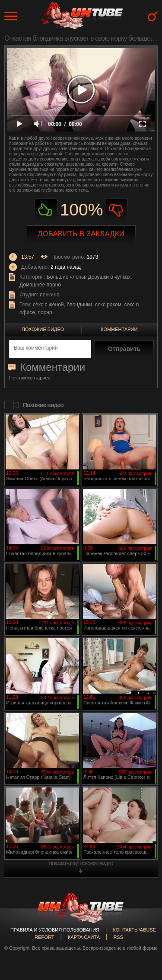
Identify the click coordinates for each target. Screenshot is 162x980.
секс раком (108, 305)
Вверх (143, 920)
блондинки (79, 305)
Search (153, 16)
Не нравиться (116, 210)
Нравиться (46, 210)
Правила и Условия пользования (55, 930)
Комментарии (119, 329)
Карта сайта (84, 937)
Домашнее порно (40, 285)
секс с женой (48, 305)
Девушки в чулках (110, 277)
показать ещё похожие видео (81, 864)
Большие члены (66, 277)
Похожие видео (43, 329)
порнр (45, 312)
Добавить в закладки (81, 234)
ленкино (50, 295)
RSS (118, 937)
